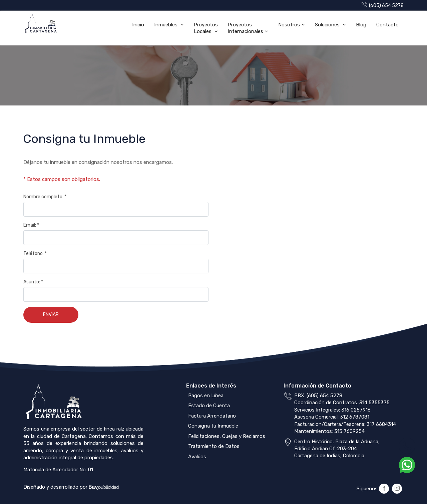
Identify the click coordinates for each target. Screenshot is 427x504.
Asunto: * (33, 282)
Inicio (138, 25)
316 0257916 (356, 410)
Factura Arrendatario (211, 416)
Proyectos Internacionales (246, 28)
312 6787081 (355, 417)
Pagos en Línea (205, 396)
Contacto (387, 25)
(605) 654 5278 (383, 6)
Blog (361, 25)
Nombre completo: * (45, 197)
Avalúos (196, 457)
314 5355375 (374, 403)
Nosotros (289, 25)
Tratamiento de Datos (213, 446)
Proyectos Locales (206, 28)
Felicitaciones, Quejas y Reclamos (226, 436)
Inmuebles (166, 25)
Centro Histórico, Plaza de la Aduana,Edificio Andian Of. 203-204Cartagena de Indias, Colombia (337, 449)
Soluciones (328, 25)
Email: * (31, 225)
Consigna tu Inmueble (212, 426)
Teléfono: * (35, 254)
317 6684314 (381, 424)
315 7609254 (349, 431)
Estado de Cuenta (208, 406)
